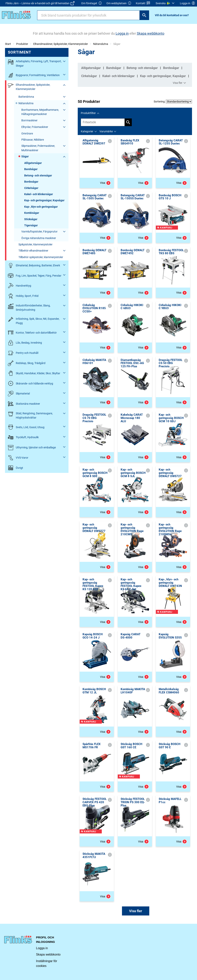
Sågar (25, 156)
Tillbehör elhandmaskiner (33, 251)
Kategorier (87, 131)
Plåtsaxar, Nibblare (33, 140)
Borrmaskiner (29, 120)
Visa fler (180, 83)
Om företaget (92, 3)
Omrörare (27, 133)
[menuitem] (166, 3)
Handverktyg (20, 286)
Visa (105, 183)
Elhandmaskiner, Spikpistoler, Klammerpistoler (61, 44)
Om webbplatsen (119, 3)
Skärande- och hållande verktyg (30, 383)
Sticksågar (31, 219)
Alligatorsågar (33, 163)
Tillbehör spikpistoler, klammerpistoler (41, 257)
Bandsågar (31, 169)
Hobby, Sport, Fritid (23, 296)
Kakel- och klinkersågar (39, 194)
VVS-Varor (18, 458)
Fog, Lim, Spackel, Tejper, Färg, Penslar (35, 276)
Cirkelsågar (31, 188)
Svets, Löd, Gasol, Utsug (26, 427)
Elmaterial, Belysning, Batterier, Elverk (34, 266)
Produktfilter (88, 113)
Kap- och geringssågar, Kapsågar (44, 200)
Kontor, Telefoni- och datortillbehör (32, 333)
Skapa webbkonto (48, 954)
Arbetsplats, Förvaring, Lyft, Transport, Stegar (35, 63)
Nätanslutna (101, 44)
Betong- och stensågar (38, 175)
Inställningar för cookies (46, 964)
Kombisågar (32, 213)
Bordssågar (31, 182)
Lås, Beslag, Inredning (25, 343)
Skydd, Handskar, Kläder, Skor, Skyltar (34, 373)
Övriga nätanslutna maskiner (39, 238)
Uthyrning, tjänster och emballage (32, 448)
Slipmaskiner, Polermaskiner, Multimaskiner (38, 148)
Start (8, 44)
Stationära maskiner (24, 404)
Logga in (42, 948)
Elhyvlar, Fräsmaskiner (35, 127)
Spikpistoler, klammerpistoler (35, 244)
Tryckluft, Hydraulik (23, 437)
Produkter (22, 44)
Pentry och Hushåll (23, 353)
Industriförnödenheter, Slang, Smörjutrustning (29, 307)
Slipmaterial (19, 394)
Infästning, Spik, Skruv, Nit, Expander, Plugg (34, 321)
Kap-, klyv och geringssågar (41, 207)
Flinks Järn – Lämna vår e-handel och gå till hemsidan (40, 3)
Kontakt (143, 3)
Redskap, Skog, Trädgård (27, 363)
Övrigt (15, 468)
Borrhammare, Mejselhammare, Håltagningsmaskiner (40, 112)
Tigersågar (31, 225)
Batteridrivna (26, 97)
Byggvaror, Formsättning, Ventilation (34, 75)
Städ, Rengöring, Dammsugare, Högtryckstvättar (30, 415)
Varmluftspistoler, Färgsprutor (39, 232)
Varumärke (106, 131)
